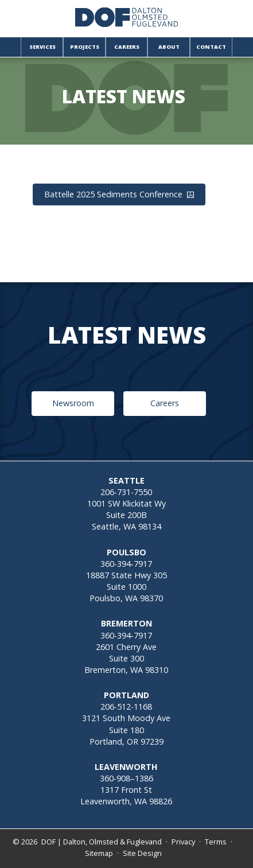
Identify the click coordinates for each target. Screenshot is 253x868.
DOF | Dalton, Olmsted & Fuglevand (102, 842)
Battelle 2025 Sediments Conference (119, 194)
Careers (127, 47)
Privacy (183, 842)
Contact (211, 47)
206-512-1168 (126, 707)
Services (42, 47)
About (169, 47)
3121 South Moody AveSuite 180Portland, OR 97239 (126, 729)
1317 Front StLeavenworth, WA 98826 (126, 795)
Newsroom (73, 403)
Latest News (124, 97)
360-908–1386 (126, 778)
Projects (85, 47)
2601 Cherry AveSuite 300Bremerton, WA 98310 (126, 658)
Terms (216, 842)
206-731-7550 (126, 492)
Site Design (142, 853)
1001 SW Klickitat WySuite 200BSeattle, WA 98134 (126, 515)
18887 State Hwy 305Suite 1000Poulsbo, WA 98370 (126, 587)
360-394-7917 (126, 564)
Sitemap (99, 853)
